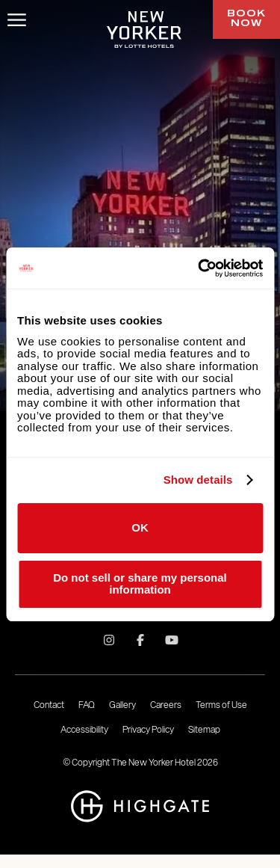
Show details (198, 480)
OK (140, 527)
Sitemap (204, 729)
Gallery (122, 705)
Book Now (246, 19)
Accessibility (84, 729)
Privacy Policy (148, 729)
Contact (49, 705)
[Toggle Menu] (17, 20)
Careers (166, 705)
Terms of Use (221, 705)
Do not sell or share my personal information (140, 584)
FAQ (87, 705)
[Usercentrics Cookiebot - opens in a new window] (199, 268)
